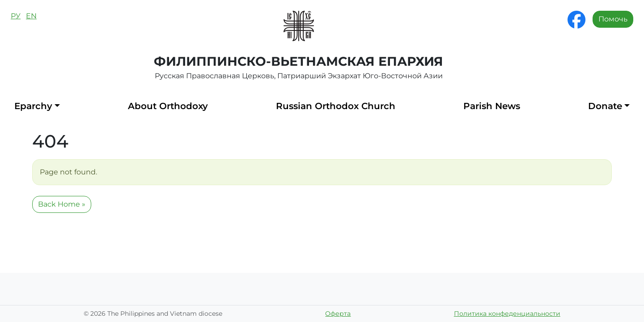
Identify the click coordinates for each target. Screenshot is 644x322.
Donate (605, 106)
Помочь (613, 19)
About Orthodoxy (168, 106)
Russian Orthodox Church (336, 106)
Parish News (492, 106)
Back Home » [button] (62, 204)
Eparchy (33, 106)
